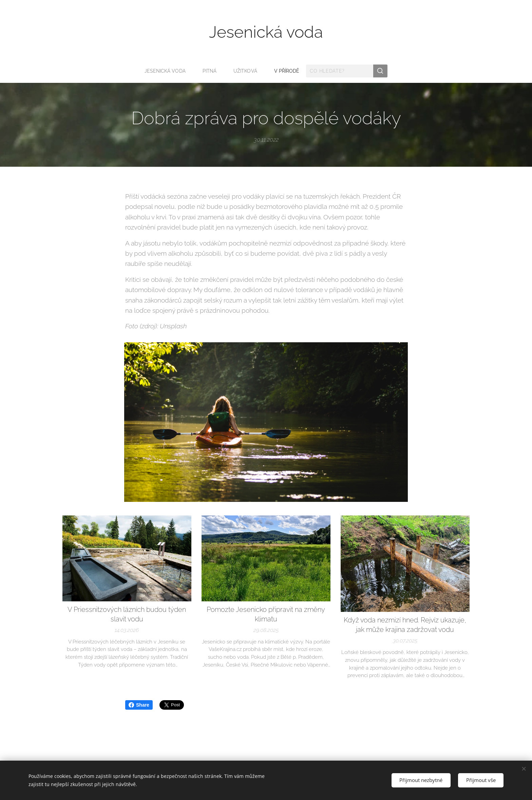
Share (139, 705)
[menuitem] (167, 71)
